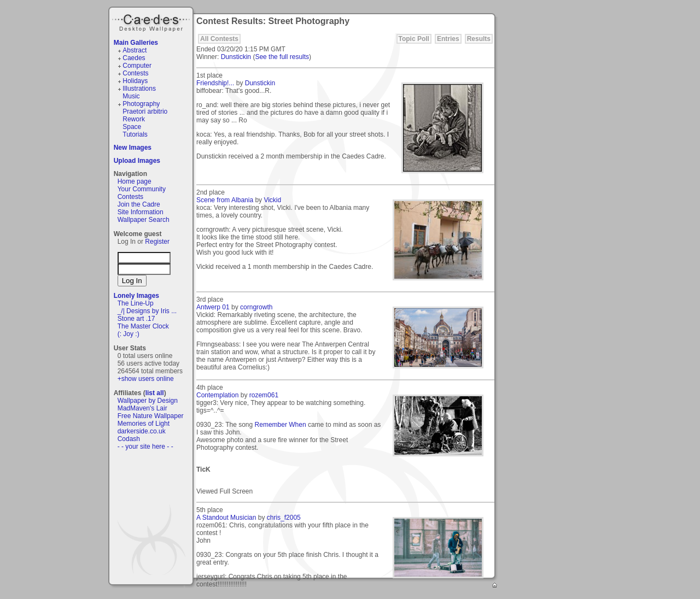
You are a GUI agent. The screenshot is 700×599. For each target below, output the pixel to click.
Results (479, 39)
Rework (134, 119)
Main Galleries (136, 43)
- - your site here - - (145, 447)
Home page (135, 181)
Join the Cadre (139, 204)
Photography (141, 104)
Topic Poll (414, 39)
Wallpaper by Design (148, 401)
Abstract (135, 50)
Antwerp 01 (213, 307)
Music (131, 96)
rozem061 (264, 395)
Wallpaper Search (144, 220)
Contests (135, 73)
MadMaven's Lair (142, 408)
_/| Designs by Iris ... (147, 311)
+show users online (146, 379)
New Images (133, 148)
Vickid (272, 200)
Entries (448, 39)
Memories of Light (144, 424)
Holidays (135, 81)
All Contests (219, 39)
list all (155, 393)
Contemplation (217, 395)
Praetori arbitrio (145, 111)
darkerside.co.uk (142, 431)
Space (132, 127)
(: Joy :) (129, 334)
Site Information (141, 212)
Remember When (281, 425)
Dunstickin (236, 57)
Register (157, 242)
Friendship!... (215, 83)
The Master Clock (143, 326)
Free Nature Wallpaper (151, 416)
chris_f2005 (284, 518)
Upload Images (137, 161)
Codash (129, 439)
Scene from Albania (225, 200)
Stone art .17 (136, 319)
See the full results (282, 57)
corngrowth (256, 307)
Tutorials (135, 134)
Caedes (152, 21)
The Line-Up (136, 303)
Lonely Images (136, 296)
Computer (137, 66)
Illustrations (139, 89)
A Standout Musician (226, 518)
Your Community (142, 189)
